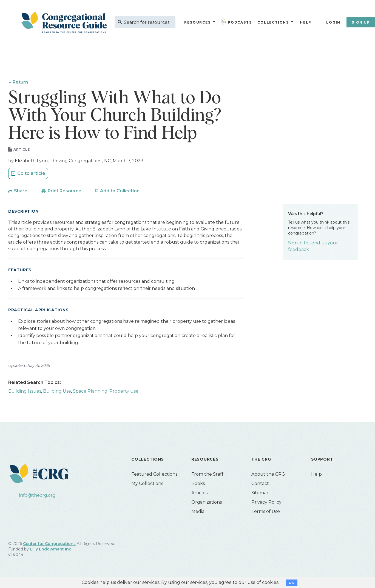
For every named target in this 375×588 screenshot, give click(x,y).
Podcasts (237, 21)
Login (333, 22)
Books (198, 484)
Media (198, 512)
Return (20, 82)
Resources (197, 22)
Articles (199, 493)
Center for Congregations (49, 544)
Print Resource (65, 191)
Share (21, 191)
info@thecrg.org (37, 496)
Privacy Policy (266, 503)
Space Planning (90, 392)
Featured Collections (154, 475)
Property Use (124, 392)
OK (292, 583)
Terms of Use (266, 512)
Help (306, 22)
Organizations (207, 503)
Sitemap (260, 493)
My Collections (147, 484)
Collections (272, 22)
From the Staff (207, 475)
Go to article (31, 174)
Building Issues (25, 392)
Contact (260, 484)
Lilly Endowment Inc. (51, 550)
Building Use (57, 392)
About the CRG (268, 475)
